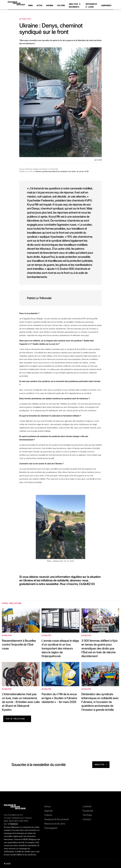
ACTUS (40, 5)
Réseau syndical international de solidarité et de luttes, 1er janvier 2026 (62, 171)
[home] (16, 4)
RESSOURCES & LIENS (91, 5)
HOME (31, 5)
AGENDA (50, 5)
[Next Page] (17, 719)
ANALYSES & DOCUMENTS (75, 5)
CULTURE (61, 5)
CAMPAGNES (106, 5)
